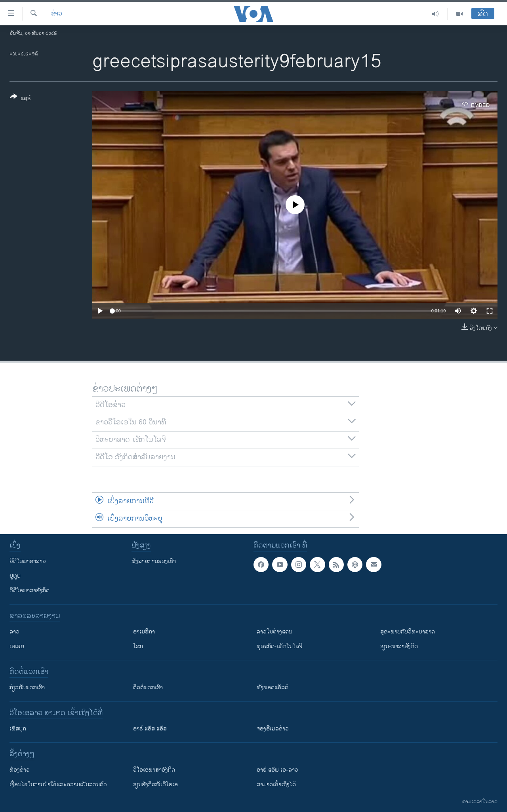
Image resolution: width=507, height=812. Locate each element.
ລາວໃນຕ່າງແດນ (274, 632)
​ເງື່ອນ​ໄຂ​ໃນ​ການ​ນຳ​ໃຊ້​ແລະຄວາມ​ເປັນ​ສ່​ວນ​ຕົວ (58, 784)
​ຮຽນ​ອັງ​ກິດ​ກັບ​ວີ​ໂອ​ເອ (155, 784)
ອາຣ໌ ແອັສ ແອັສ (150, 729)
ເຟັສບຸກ (18, 729)
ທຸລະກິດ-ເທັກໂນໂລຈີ (279, 646)
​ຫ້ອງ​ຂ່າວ (20, 770)
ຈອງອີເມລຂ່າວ (273, 729)
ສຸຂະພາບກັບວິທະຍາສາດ (408, 632)
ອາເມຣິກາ (144, 632)
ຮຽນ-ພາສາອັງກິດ (399, 646)
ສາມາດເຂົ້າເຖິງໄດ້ (276, 784)
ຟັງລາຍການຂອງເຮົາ (154, 561)
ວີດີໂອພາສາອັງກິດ (30, 590)
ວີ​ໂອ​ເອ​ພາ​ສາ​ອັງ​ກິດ (154, 770)
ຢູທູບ (15, 576)
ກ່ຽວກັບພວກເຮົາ (27, 687)
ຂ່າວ (57, 14)
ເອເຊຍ (17, 646)
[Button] (20, 99)
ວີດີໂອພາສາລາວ (28, 561)
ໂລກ (138, 646)
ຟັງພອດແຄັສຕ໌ (273, 687)
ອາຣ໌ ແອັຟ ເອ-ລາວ (277, 770)
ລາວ (14, 632)
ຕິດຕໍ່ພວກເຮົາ (148, 687)
